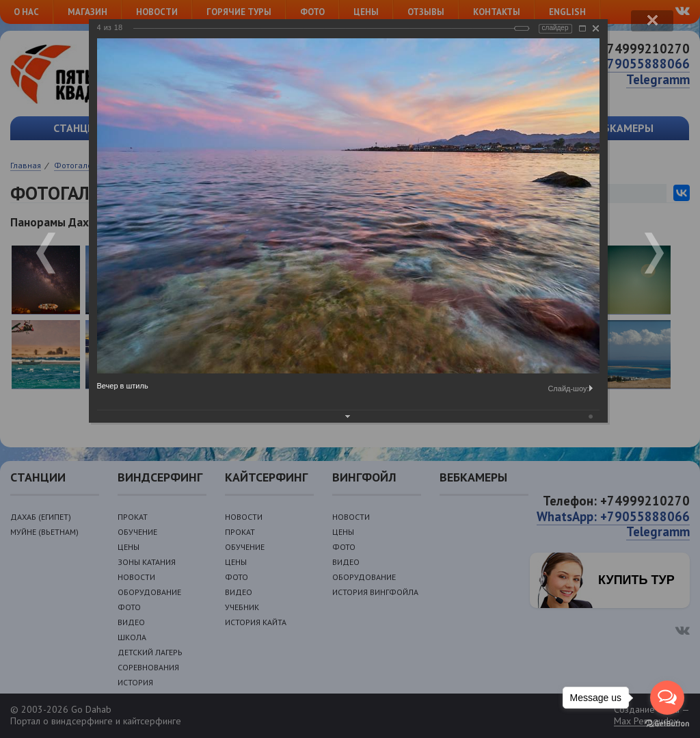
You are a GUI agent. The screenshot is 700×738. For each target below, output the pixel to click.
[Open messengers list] (667, 698)
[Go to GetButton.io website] (667, 724)
